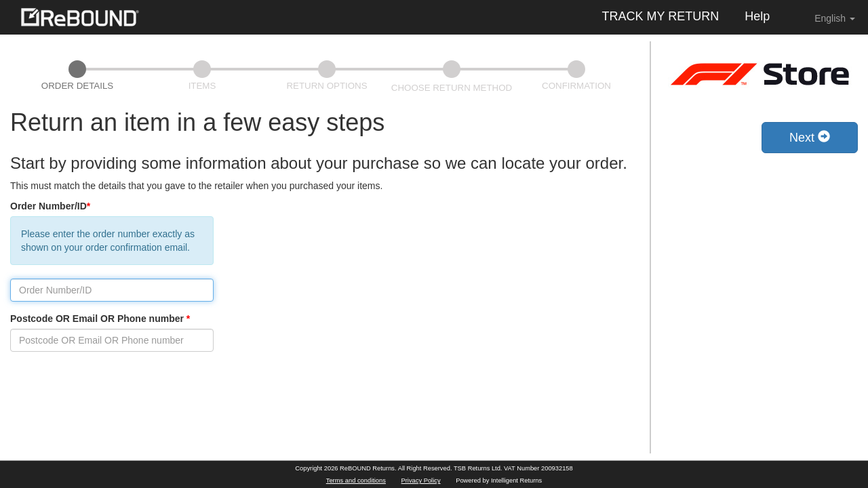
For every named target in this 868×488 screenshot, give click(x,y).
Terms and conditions (356, 481)
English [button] (825, 18)
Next (810, 137)
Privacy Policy (421, 481)
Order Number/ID (50, 206)
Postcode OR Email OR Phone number (100, 319)
